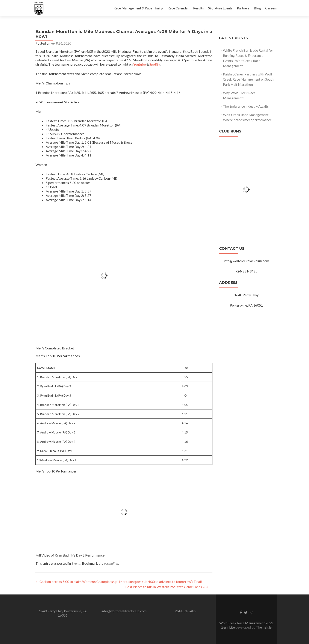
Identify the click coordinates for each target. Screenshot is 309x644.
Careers (271, 8)
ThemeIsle (264, 627)
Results (198, 8)
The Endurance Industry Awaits (246, 106)
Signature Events (220, 8)
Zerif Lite (228, 627)
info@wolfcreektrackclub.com (124, 611)
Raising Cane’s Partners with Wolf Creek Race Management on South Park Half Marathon (248, 79)
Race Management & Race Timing (138, 8)
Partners (243, 8)
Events (76, 563)
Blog (257, 8)
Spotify (155, 64)
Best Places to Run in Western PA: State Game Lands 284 (169, 587)
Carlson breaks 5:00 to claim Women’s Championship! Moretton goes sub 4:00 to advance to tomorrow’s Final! (119, 582)
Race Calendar (178, 8)
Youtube (139, 64)
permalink (111, 563)
